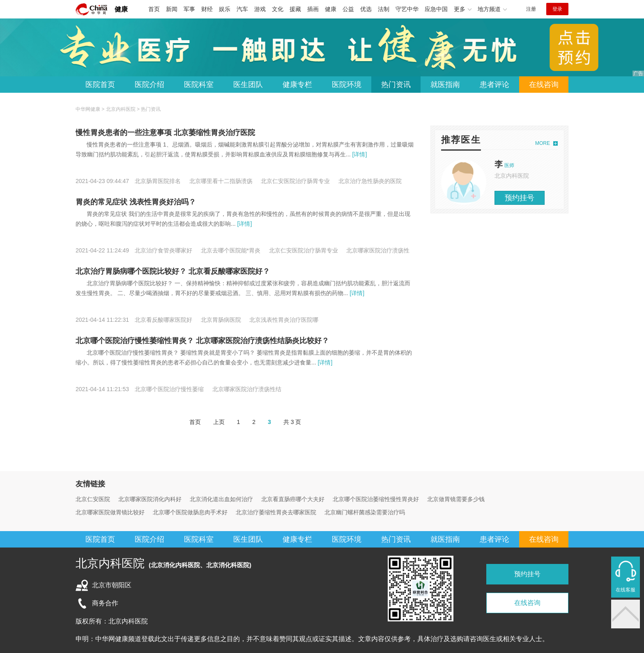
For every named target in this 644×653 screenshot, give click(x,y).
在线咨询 (544, 85)
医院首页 (100, 85)
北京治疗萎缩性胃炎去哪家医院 (276, 512)
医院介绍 (149, 85)
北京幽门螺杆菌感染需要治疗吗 (365, 512)
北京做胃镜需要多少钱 (456, 499)
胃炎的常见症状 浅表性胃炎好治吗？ (136, 202)
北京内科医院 (121, 109)
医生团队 (248, 85)
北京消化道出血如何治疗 (221, 499)
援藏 (295, 9)
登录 (557, 9)
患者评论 (494, 85)
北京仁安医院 (93, 499)
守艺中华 (407, 9)
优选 (366, 9)
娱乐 (225, 9)
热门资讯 (396, 85)
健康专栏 (297, 85)
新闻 (172, 9)
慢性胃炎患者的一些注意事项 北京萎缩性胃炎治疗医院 (165, 133)
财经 (207, 9)
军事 (189, 9)
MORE (543, 143)
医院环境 (347, 85)
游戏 (260, 9)
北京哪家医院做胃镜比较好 (110, 512)
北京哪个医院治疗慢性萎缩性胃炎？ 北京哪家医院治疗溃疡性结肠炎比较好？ (202, 341)
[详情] (359, 154)
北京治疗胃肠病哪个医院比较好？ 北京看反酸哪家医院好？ (173, 271)
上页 (219, 422)
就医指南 (445, 85)
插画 (313, 9)
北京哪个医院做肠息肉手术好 (190, 512)
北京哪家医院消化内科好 (150, 499)
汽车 (242, 9)
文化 (278, 9)
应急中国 (436, 9)
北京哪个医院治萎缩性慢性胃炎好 (376, 499)
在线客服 (626, 590)
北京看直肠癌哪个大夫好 (293, 499)
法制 (384, 9)
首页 (154, 9)
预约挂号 (520, 198)
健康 (121, 9)
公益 (348, 9)
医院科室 (199, 85)
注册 (531, 9)
